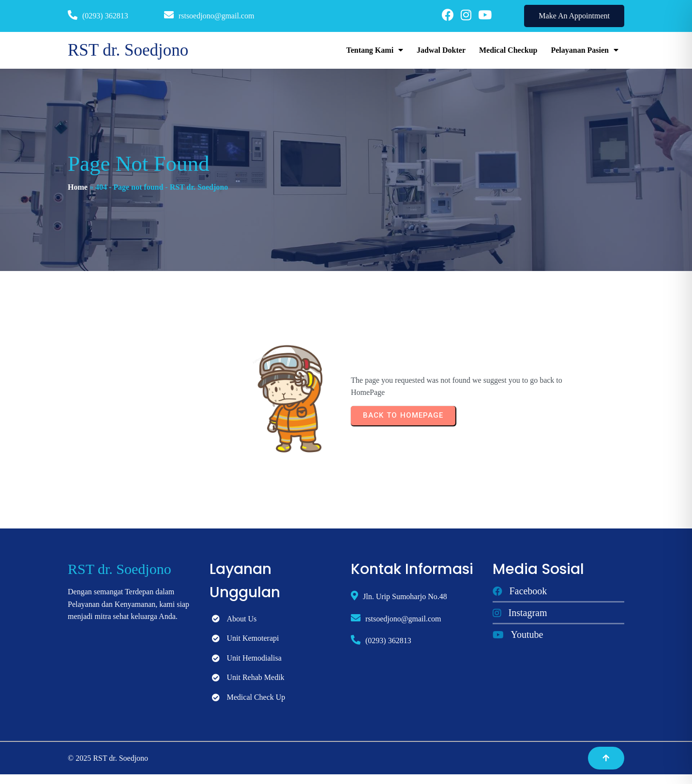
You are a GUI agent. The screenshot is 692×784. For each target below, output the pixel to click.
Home (78, 187)
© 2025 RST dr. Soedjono (108, 758)
